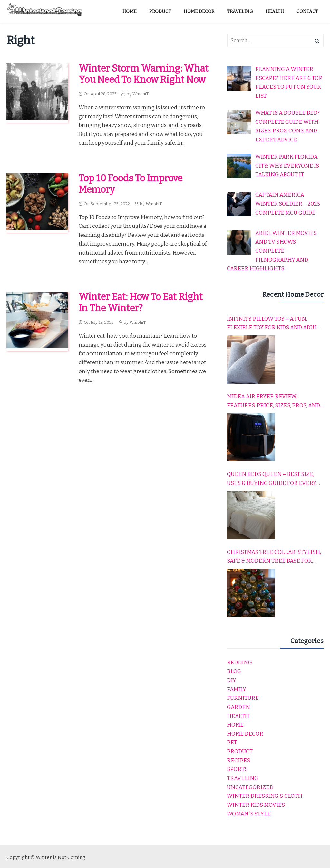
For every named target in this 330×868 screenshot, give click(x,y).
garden (238, 707)
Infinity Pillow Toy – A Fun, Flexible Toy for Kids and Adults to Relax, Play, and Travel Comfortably (275, 324)
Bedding (239, 663)
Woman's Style (249, 814)
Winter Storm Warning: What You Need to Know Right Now (144, 74)
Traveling (243, 778)
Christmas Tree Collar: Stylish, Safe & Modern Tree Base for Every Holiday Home (274, 557)
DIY (232, 680)
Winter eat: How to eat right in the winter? (141, 303)
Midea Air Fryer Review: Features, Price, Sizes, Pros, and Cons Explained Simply (273, 401)
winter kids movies (256, 805)
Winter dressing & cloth (265, 796)
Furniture (243, 698)
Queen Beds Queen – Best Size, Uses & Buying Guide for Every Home (272, 479)
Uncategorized (250, 787)
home (235, 725)
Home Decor (245, 734)
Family (237, 689)
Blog (234, 671)
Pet (232, 743)
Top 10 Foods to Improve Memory (131, 184)
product (240, 752)
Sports (237, 769)
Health (238, 716)
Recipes (238, 761)
